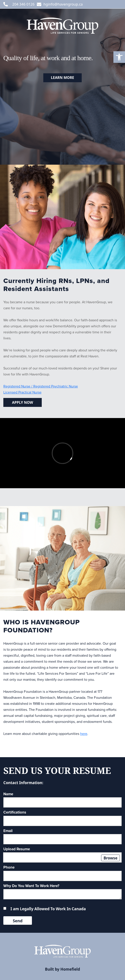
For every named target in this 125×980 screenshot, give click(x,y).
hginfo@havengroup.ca (63, 4)
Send (18, 921)
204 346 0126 (23, 4)
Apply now (23, 402)
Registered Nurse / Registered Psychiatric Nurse (41, 386)
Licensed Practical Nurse (22, 392)
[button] (119, 57)
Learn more (62, 78)
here (84, 734)
